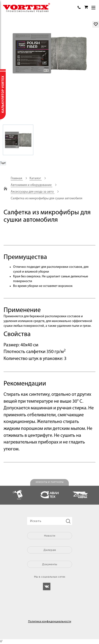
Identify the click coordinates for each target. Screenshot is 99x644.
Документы (49, 564)
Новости (50, 536)
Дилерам (50, 550)
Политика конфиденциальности (50, 621)
